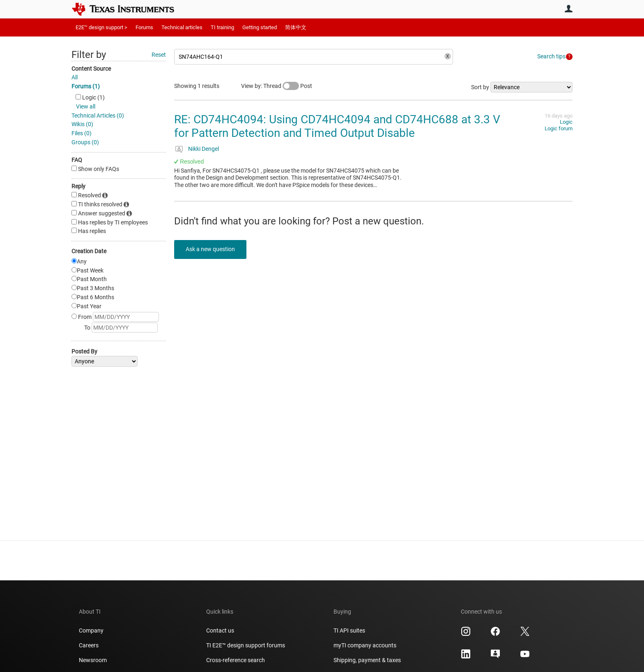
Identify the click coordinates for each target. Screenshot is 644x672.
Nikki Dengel (204, 149)
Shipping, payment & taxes (367, 660)
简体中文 (296, 27)
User (568, 9)
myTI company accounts (365, 645)
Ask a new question (211, 249)
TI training (222, 27)
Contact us (220, 630)
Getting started (260, 27)
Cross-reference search (236, 660)
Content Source (91, 69)
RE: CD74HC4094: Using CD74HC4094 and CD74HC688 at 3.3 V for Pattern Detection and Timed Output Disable (337, 126)
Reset (159, 55)
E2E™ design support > (101, 27)
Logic (566, 122)
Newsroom (93, 660)
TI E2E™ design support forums (246, 645)
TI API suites (349, 630)
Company (91, 630)
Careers (89, 645)
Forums (144, 27)
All (75, 77)
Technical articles (182, 27)
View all (86, 106)
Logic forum (559, 128)
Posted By (84, 351)
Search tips (551, 56)
